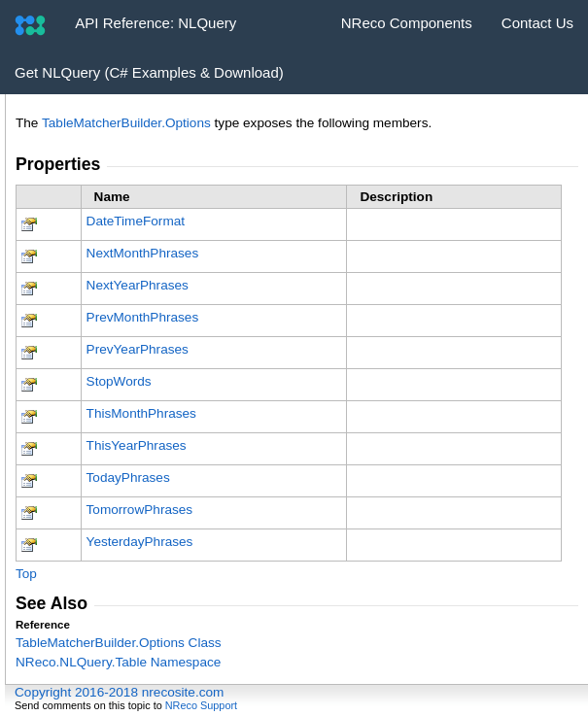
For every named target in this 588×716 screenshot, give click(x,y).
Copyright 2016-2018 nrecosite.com (119, 692)
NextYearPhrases (138, 285)
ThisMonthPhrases (141, 413)
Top (26, 574)
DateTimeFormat (136, 221)
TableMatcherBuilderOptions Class (119, 643)
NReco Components (407, 23)
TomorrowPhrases (140, 510)
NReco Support (201, 705)
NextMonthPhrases (143, 253)
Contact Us (537, 23)
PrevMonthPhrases (143, 317)
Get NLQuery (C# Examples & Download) (149, 72)
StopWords (119, 381)
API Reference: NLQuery (156, 23)
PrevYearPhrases (138, 349)
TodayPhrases (128, 477)
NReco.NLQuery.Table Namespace (118, 662)
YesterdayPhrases (140, 542)
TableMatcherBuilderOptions (126, 123)
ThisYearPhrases (137, 445)
